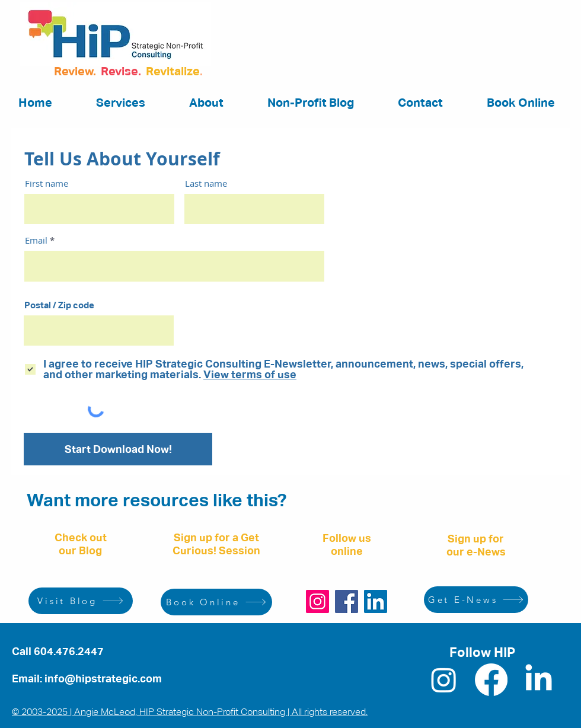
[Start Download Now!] (118, 449)
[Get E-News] (476, 600)
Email (36, 240)
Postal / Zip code (59, 305)
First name (47, 183)
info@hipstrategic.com (103, 678)
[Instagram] (317, 601)
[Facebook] (347, 601)
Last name (206, 183)
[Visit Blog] (81, 601)
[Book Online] (216, 602)
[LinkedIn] (376, 601)
